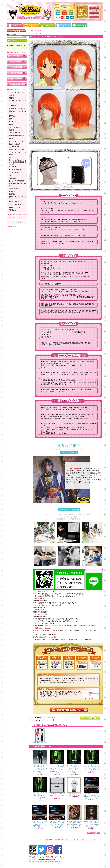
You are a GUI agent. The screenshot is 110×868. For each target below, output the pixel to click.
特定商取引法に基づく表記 (63, 840)
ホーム (31, 31)
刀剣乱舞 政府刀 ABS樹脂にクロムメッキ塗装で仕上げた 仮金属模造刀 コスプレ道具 (57, 816)
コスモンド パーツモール (17, 92)
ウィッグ (38, 33)
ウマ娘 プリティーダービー (17, 198)
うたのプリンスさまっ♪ (16, 150)
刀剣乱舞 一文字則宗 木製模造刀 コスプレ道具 (57, 787)
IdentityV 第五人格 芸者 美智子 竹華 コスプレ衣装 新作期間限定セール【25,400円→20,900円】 (74, 816)
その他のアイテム (15, 191)
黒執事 (11, 138)
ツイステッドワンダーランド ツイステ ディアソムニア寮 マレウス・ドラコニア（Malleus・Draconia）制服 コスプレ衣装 (40, 789)
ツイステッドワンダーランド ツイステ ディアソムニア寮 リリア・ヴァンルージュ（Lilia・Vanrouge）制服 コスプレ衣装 (57, 762)
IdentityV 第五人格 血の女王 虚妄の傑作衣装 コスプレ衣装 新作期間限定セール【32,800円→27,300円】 (92, 817)
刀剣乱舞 (12, 95)
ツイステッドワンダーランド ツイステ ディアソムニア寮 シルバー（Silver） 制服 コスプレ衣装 (92, 761)
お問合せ (93, 840)
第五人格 (12, 130)
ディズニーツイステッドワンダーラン (17, 102)
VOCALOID (13, 178)
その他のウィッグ (15, 188)
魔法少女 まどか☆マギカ (17, 108)
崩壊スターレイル (15, 207)
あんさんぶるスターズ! (16, 144)
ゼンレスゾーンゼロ (15, 205)
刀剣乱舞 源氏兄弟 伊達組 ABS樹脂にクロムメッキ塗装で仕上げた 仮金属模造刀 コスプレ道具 (40, 817)
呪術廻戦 (12, 194)
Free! (10, 175)
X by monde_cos (12, 227)
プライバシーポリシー (81, 840)
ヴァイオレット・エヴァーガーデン (17, 154)
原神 (10, 119)
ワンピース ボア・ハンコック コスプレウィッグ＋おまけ (40, 736)
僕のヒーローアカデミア (17, 181)
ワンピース (12, 106)
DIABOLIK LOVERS (16, 173)
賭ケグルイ (12, 167)
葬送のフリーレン (15, 202)
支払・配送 (49, 840)
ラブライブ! (13, 122)
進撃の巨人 (12, 116)
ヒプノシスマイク (15, 133)
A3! (10, 157)
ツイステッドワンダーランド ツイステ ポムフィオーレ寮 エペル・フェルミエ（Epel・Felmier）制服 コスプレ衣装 (40, 762)
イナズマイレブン (15, 147)
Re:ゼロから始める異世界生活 (18, 185)
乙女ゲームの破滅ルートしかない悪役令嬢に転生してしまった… (17, 162)
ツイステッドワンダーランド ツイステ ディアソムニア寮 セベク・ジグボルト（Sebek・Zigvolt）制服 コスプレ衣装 (74, 762)
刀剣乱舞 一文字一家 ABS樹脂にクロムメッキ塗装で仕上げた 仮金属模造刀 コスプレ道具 (92, 788)
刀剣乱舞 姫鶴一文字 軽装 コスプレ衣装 (75, 787)
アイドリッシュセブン (16, 141)
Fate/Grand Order (14, 127)
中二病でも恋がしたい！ (17, 170)
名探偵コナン (13, 124)
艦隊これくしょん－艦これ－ (17, 112)
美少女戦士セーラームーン (17, 136)
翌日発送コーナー (15, 210)
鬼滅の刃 (12, 98)
